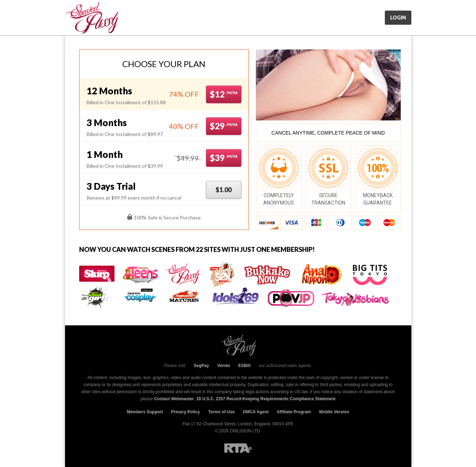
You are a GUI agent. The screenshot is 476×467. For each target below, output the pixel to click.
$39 (224, 158)
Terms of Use (221, 412)
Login (398, 17)
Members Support (145, 412)
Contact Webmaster (174, 399)
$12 (224, 94)
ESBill (244, 366)
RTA (238, 448)
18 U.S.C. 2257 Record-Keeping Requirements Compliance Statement (266, 399)
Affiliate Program (294, 412)
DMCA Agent (256, 412)
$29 (224, 126)
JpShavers (92, 18)
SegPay (201, 366)
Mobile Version (334, 412)
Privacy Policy (185, 412)
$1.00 (224, 190)
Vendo (224, 366)
